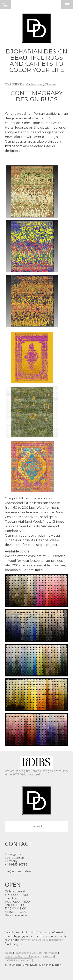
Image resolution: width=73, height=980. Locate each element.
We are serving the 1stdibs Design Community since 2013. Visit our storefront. (36, 773)
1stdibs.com (14, 146)
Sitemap (48, 956)
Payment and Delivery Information (42, 940)
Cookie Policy (33, 956)
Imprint (37, 826)
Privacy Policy (14, 956)
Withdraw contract (19, 961)
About (9, 953)
